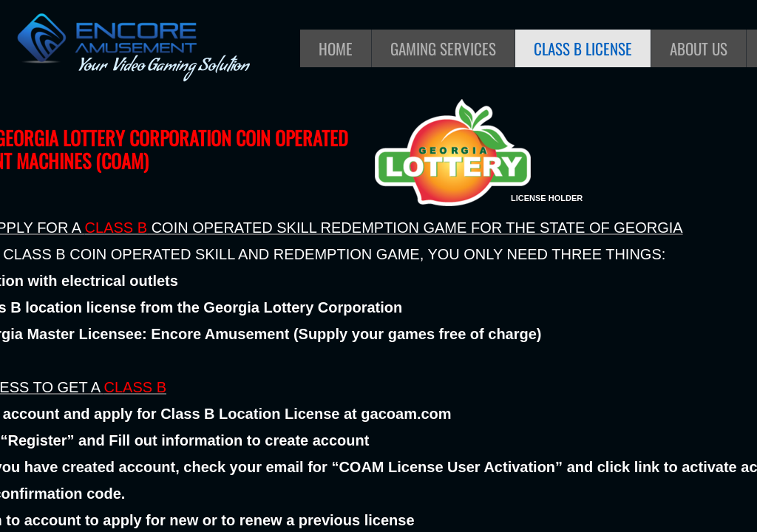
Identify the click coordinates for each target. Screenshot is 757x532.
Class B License (583, 48)
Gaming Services (443, 48)
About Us (699, 48)
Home (336, 48)
